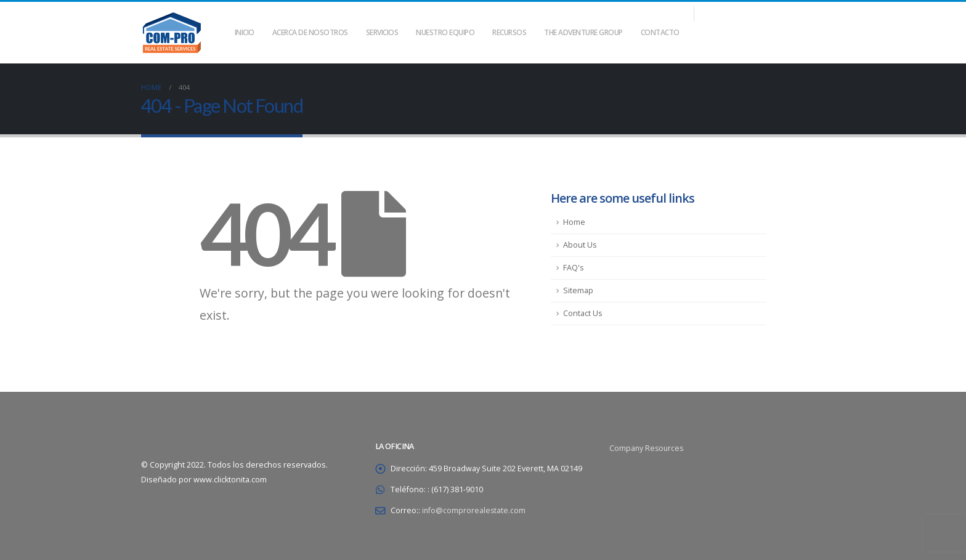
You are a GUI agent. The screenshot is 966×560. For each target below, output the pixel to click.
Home (574, 222)
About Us (580, 245)
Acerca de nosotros (310, 32)
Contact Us (583, 313)
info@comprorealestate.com (474, 510)
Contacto (660, 32)
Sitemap (578, 290)
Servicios (382, 32)
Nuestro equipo (445, 32)
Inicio (245, 32)
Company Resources (647, 448)
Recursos (509, 32)
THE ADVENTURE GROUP (583, 32)
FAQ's (574, 268)
